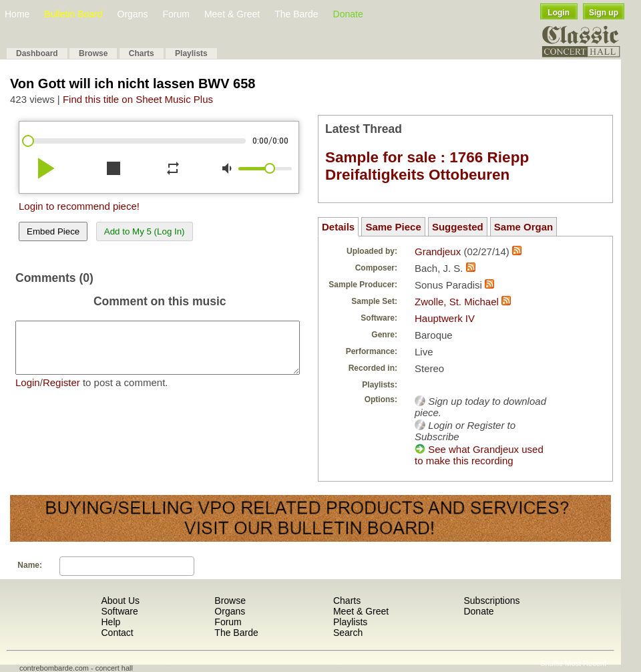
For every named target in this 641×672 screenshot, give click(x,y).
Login (559, 13)
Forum (176, 14)
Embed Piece (53, 231)
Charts (142, 53)
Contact (117, 633)
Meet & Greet (232, 14)
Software (119, 611)
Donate (348, 14)
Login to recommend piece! (79, 206)
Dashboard (37, 53)
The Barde (296, 14)
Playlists (191, 53)
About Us (120, 601)
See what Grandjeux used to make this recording (479, 455)
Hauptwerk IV (445, 318)
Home (17, 14)
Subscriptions (491, 601)
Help (111, 622)
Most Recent (586, 663)
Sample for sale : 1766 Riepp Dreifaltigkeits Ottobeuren (427, 166)
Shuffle (552, 663)
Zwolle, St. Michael (457, 302)
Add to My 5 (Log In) (145, 231)
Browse (93, 53)
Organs (133, 14)
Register (61, 392)
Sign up (604, 13)
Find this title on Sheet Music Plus (138, 99)
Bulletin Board (73, 14)
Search (348, 633)
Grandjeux (438, 251)
